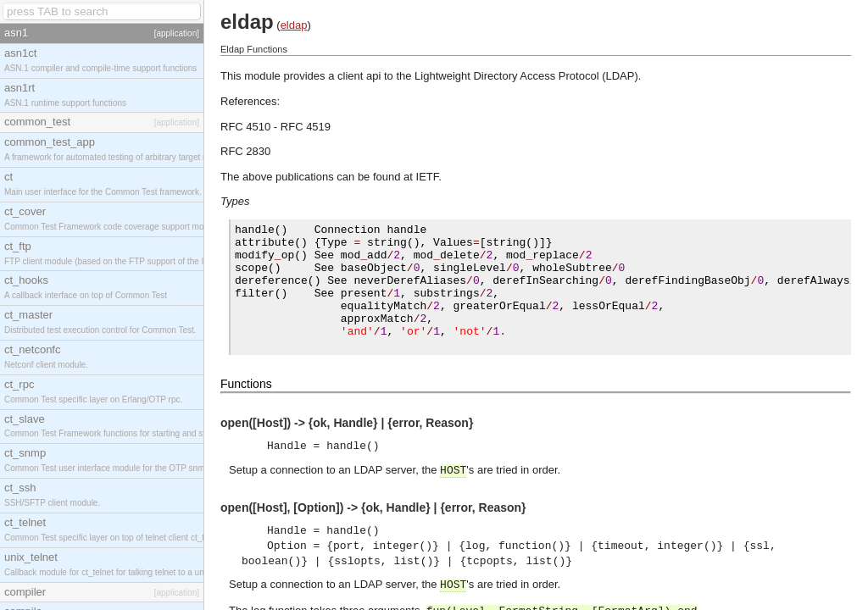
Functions (246, 386)
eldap (294, 25)
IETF (428, 177)
